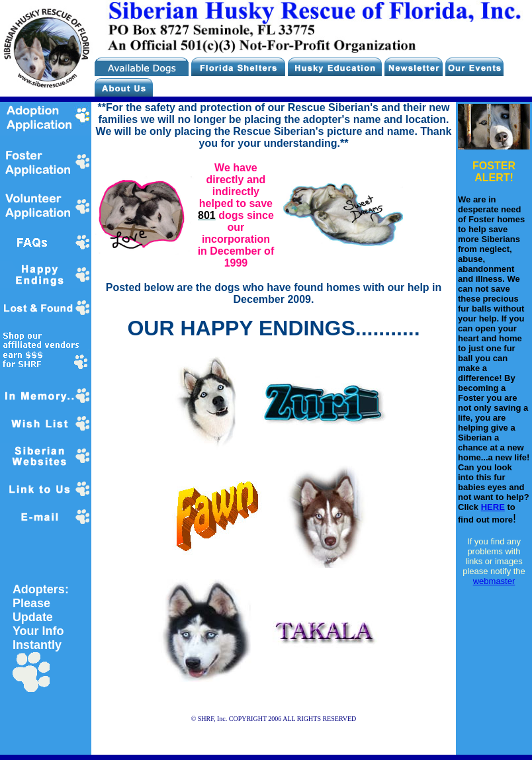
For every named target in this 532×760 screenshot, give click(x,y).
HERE (493, 507)
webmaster (494, 581)
